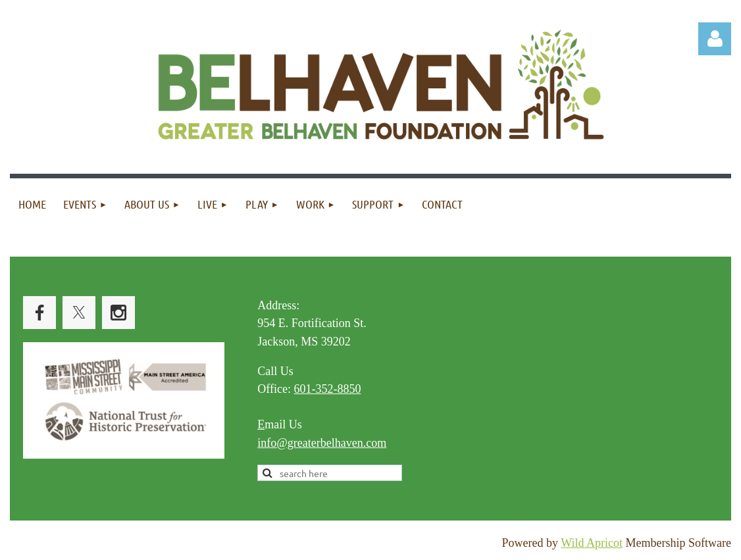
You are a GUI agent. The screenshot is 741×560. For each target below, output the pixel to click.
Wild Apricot (592, 543)
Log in (715, 39)
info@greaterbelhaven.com (322, 443)
